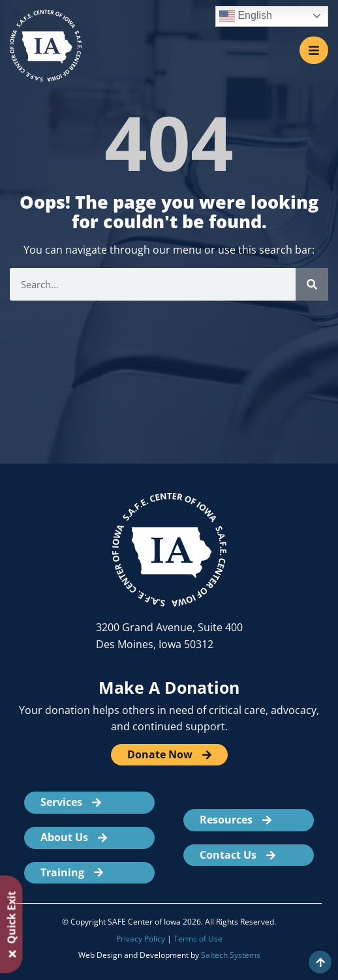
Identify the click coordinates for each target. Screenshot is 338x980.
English (246, 16)
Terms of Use (198, 939)
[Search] (312, 284)
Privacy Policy (141, 939)
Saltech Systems (231, 955)
